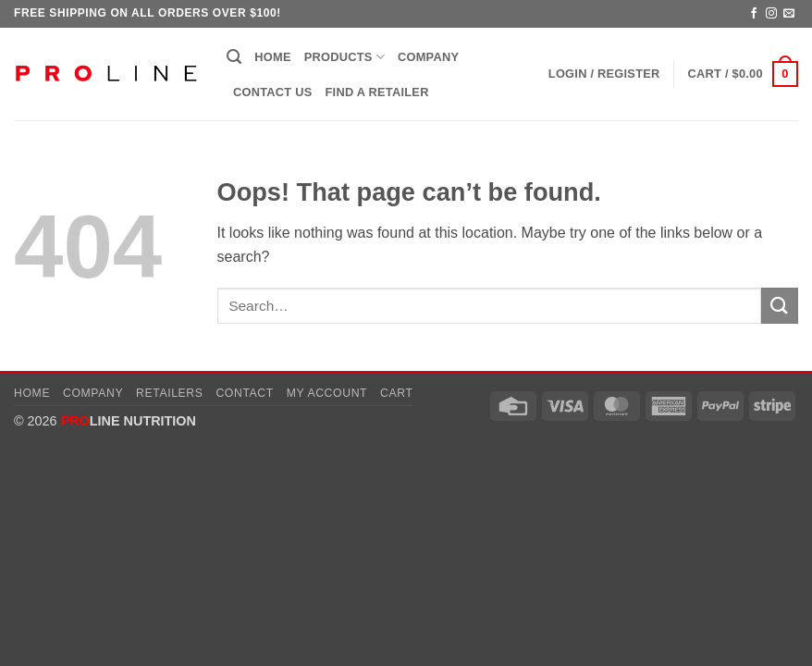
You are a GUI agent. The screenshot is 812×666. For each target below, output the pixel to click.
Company (428, 57)
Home (272, 57)
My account (327, 393)
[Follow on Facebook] (754, 14)
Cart (397, 393)
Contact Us (273, 92)
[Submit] (780, 306)
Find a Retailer (377, 92)
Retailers (170, 393)
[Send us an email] (789, 14)
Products (344, 57)
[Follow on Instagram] (771, 14)
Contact (245, 393)
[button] (234, 57)
